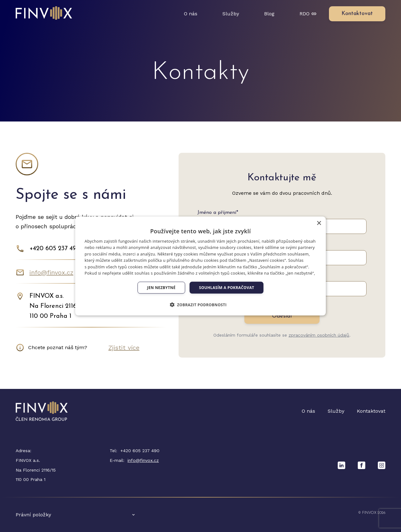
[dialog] (200, 266)
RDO (308, 14)
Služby (231, 14)
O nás (191, 14)
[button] (201, 305)
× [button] (319, 223)
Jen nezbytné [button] (161, 288)
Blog (269, 14)
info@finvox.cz (51, 272)
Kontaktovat (371, 411)
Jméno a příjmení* (218, 213)
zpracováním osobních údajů (319, 335)
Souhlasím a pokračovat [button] (227, 288)
